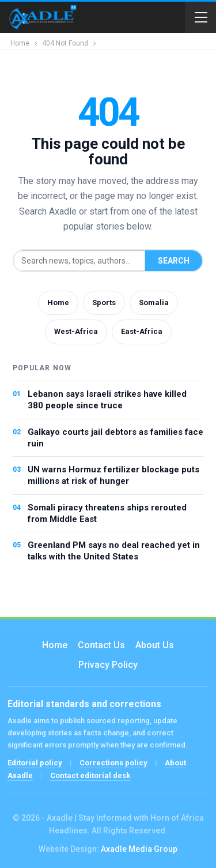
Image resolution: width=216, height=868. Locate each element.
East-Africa (142, 331)
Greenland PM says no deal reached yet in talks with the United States (114, 551)
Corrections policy (113, 763)
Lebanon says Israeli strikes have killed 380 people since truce (107, 400)
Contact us (101, 645)
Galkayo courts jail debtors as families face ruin (115, 438)
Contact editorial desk (90, 775)
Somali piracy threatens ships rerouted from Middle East (107, 513)
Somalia (154, 303)
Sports (104, 303)
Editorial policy (35, 763)
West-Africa (76, 331)
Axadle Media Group (139, 849)
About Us (155, 645)
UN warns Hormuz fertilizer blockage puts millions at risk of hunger (113, 475)
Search (174, 261)
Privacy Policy (108, 665)
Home (58, 303)
